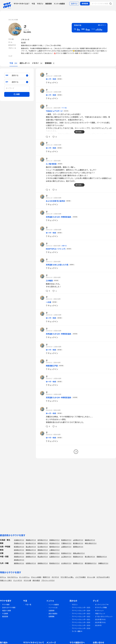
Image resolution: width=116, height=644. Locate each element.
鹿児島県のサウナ (91, 563)
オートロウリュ (24, 577)
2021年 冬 (98, 625)
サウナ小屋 (27, 580)
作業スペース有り (6, 580)
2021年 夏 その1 (100, 619)
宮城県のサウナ (55, 540)
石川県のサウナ (43, 547)
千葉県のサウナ (66, 543)
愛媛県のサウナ (102, 557)
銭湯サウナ (47, 577)
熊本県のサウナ (55, 563)
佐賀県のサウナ (31, 563)
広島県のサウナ (55, 557)
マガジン (40, 4)
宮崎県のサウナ (78, 563)
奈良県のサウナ (66, 553)
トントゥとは (53, 607)
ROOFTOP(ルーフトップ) (56, 249)
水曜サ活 (64, 246)
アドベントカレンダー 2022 (81, 616)
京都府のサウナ (31, 553)
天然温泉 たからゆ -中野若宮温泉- (59, 217)
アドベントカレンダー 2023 (81, 613)
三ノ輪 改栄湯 (51, 164)
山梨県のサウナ (66, 547)
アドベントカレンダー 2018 (81, 628)
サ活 (33, 4)
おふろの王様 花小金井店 (55, 201)
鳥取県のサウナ (19, 557)
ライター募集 (76, 631)
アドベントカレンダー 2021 (81, 619)
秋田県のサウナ (66, 540)
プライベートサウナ (48, 580)
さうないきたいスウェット (104, 616)
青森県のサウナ (31, 540)
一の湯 (48, 302)
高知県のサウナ (19, 560)
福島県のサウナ (90, 540)
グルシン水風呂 (36, 577)
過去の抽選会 (53, 613)
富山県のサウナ (31, 547)
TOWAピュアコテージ (54, 111)
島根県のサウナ (31, 557)
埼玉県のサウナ (55, 543)
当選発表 (51, 610)
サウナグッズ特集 (101, 607)
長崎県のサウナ (43, 563)
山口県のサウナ (66, 557)
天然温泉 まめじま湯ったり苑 (57, 265)
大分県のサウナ (66, 563)
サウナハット (99, 610)
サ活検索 (5, 613)
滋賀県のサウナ (19, 553)
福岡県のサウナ (19, 563)
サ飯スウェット (100, 613)
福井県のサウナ (55, 547)
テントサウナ (18, 580)
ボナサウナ (55, 577)
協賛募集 (51, 616)
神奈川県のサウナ (91, 543)
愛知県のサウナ (43, 550)
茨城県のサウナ (19, 543)
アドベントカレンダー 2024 (81, 610)
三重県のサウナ (55, 550)
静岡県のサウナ (31, 550)
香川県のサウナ (90, 557)
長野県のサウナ (78, 547)
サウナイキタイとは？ (22, 4)
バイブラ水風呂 (80, 577)
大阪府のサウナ (43, 553)
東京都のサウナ (78, 543)
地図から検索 (7, 610)
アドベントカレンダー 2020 (81, 622)
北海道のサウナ (19, 540)
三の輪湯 (49, 281)
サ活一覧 (28, 604)
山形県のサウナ (78, 540)
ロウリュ (3, 577)
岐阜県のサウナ (19, 550)
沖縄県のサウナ (103, 563)
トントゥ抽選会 (59, 4)
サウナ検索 (6, 604)
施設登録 (49, 4)
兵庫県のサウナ (55, 553)
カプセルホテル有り (103, 577)
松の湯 (23, 42)
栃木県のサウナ (31, 543)
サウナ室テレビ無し (67, 577)
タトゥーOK (91, 577)
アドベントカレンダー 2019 (81, 625)
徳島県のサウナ (78, 557)
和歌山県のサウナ (79, 553)
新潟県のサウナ (19, 547)
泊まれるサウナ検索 (9, 607)
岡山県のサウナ (43, 557)
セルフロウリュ (13, 577)
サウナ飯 (64, 108)
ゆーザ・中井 (51, 79)
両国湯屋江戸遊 (52, 366)
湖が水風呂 (36, 580)
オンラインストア (101, 604)
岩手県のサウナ (43, 540)
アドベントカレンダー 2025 (81, 607)
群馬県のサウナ (43, 543)
